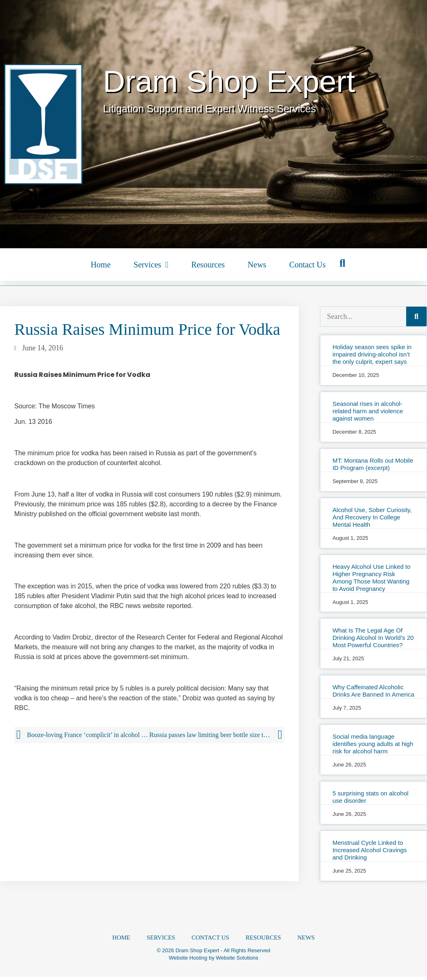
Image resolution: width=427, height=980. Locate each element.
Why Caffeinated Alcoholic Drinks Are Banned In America (373, 691)
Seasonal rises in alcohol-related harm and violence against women (368, 411)
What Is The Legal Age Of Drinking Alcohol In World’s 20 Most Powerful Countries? (373, 638)
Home (101, 265)
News (257, 265)
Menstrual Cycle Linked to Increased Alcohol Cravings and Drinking (370, 850)
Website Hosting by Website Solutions (213, 961)
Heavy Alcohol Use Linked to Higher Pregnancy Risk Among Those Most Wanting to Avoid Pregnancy (372, 578)
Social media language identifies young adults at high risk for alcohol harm (373, 744)
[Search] (416, 316)
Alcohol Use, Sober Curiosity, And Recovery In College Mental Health (372, 517)
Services (151, 265)
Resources (208, 265)
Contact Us (307, 265)
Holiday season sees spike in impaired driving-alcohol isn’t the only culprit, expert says (372, 354)
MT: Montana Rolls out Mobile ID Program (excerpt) (373, 464)
